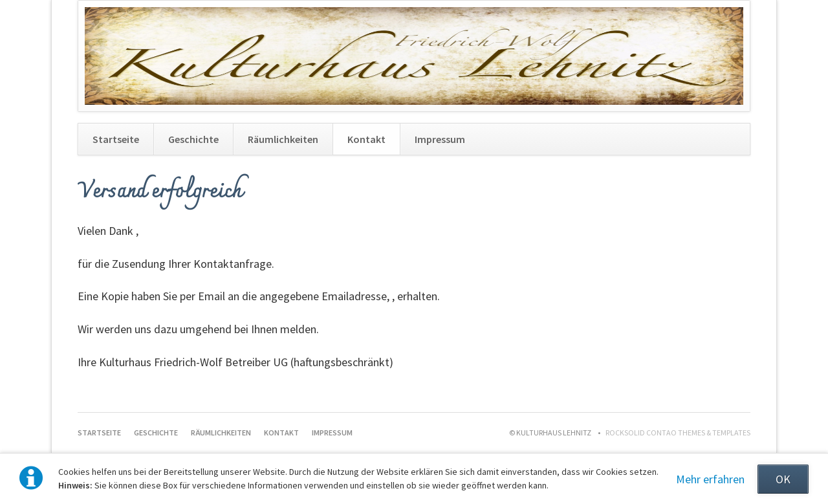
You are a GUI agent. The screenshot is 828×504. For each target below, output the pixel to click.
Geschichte (193, 139)
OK (783, 479)
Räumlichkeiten (283, 139)
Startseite (116, 139)
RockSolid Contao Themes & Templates (678, 433)
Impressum (440, 139)
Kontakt (366, 139)
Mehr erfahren (710, 479)
